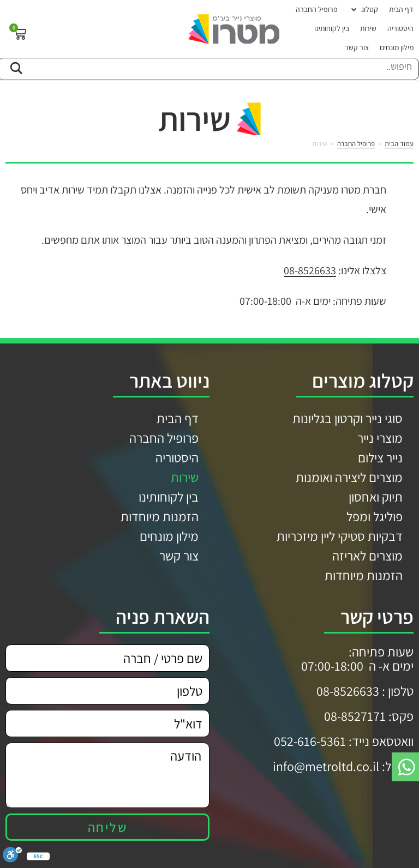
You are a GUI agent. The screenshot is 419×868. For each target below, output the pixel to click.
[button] (363, 10)
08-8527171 (355, 716)
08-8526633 (310, 270)
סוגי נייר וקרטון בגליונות (348, 418)
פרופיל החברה (356, 144)
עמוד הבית (399, 144)
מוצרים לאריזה (367, 556)
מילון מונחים (169, 536)
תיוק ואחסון (376, 497)
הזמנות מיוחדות (364, 575)
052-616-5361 (310, 741)
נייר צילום (380, 457)
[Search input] (222, 67)
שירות (185, 477)
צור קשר (179, 556)
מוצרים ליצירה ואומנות (349, 477)
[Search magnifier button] (16, 67)
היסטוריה (177, 457)
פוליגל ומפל (375, 516)
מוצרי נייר (380, 438)
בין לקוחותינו (169, 497)
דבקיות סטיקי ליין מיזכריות (340, 536)
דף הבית (178, 418)
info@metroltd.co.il (326, 766)
